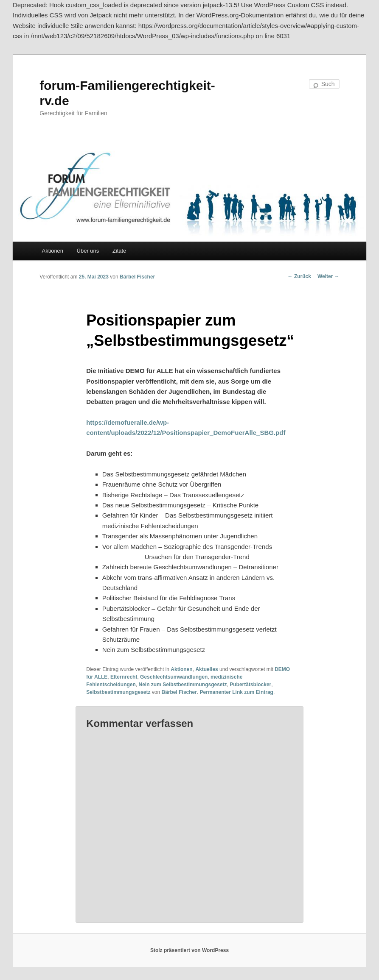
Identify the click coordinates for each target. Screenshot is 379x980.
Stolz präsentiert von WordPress (189, 950)
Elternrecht (124, 677)
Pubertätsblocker (250, 685)
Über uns (88, 251)
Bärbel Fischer (137, 277)
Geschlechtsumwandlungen (174, 677)
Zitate (119, 251)
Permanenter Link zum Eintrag (237, 692)
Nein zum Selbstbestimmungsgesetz (183, 685)
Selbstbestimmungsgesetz (118, 692)
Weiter (328, 276)
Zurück (299, 276)
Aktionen (52, 251)
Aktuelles (206, 669)
